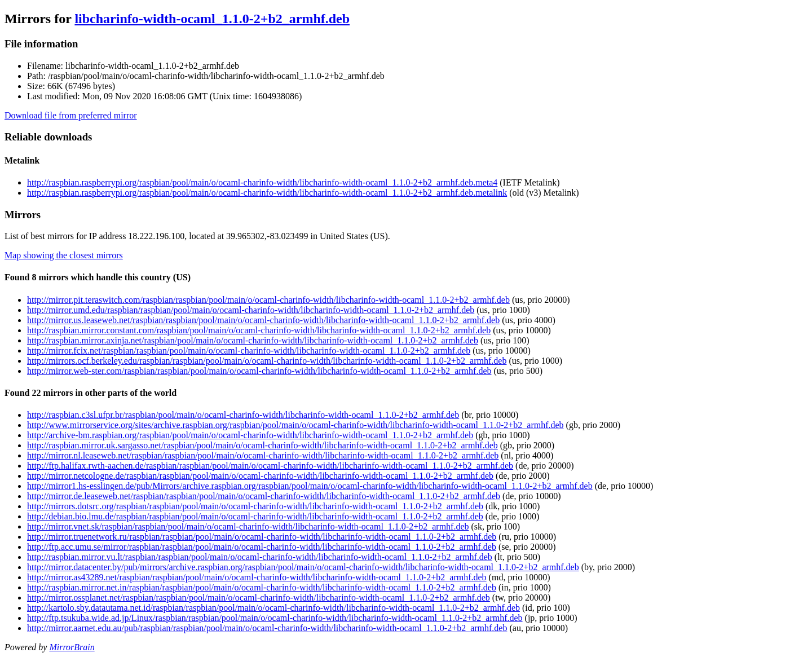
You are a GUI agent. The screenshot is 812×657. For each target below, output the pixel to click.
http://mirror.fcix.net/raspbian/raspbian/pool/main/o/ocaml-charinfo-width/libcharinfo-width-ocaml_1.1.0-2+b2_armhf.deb (249, 350)
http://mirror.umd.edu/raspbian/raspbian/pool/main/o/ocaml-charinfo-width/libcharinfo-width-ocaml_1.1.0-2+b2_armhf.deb (251, 310)
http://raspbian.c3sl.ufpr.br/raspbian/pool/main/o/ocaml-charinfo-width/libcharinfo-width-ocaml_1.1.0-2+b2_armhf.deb (243, 415)
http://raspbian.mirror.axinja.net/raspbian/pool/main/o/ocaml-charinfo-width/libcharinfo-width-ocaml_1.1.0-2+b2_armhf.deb (253, 340)
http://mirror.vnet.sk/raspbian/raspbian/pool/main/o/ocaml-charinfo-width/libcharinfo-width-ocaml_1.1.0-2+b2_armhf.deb (248, 526)
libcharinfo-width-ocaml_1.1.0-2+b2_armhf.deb (212, 19)
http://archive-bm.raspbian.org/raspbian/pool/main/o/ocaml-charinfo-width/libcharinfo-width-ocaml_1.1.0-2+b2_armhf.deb (250, 435)
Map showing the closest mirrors (64, 255)
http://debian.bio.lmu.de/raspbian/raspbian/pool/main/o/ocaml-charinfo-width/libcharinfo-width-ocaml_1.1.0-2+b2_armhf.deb (255, 516)
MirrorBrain (72, 647)
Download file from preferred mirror (71, 115)
